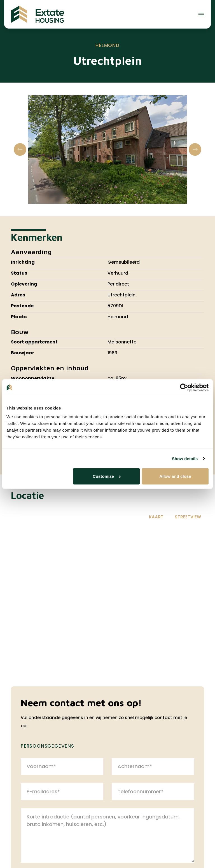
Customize (107, 476)
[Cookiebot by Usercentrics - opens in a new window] (184, 387)
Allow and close (175, 476)
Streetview (188, 517)
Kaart (156, 517)
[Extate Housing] (38, 14)
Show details (185, 458)
